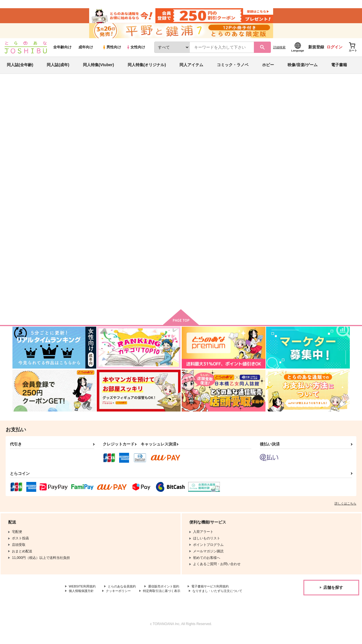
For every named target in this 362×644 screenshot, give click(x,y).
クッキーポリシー (122, 596)
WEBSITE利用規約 (83, 591)
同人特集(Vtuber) (98, 69)
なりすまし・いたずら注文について (96, 601)
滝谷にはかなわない (207, 120)
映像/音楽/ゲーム (303, 69)
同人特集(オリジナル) (147, 69)
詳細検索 (279, 51)
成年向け (86, 51)
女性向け (136, 51)
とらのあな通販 (23, 94)
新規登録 (316, 51)
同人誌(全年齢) (20, 69)
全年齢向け (62, 51)
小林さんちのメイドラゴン (265, 120)
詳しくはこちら (345, 508)
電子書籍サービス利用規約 (219, 591)
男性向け (112, 51)
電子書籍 (339, 69)
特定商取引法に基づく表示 (168, 596)
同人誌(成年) (58, 69)
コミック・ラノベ (233, 69)
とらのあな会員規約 (125, 591)
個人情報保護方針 (82, 596)
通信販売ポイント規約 (170, 591)
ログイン (335, 51)
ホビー (268, 69)
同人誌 (45, 94)
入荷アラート (265, 109)
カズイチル (61, 120)
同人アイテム (191, 69)
